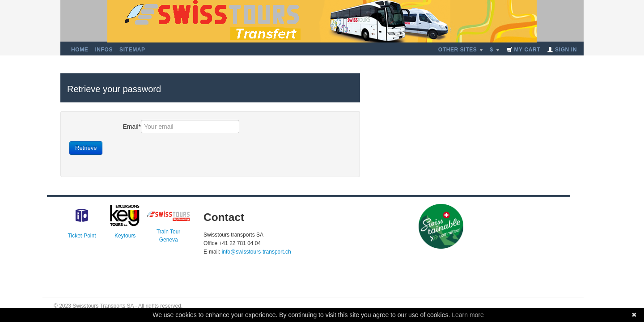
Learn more (468, 315)
